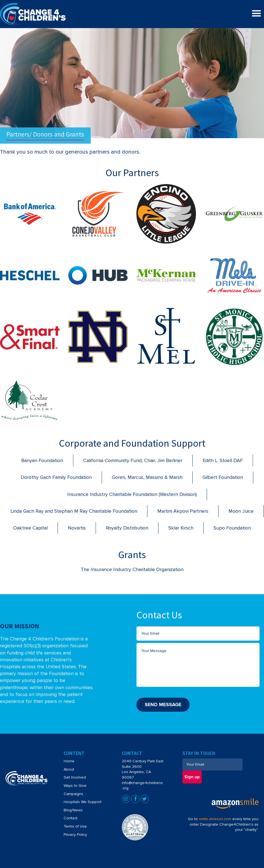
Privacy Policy (75, 835)
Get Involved (75, 777)
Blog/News (73, 810)
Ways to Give (75, 786)
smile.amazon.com (215, 819)
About (69, 769)
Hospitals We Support (83, 802)
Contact (71, 818)
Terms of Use (75, 826)
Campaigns (73, 794)
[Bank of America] (30, 204)
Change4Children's (24, 6)
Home (69, 761)
